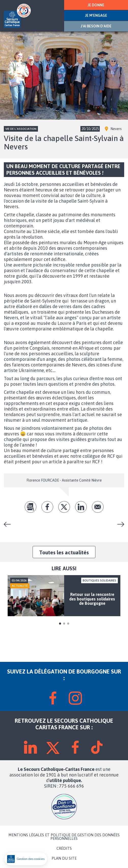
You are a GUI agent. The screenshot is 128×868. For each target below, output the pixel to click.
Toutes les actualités (64, 552)
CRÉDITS (64, 848)
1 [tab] (60, 624)
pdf (31, 507)
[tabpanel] (64, 596)
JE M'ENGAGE (96, 15)
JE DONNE (96, 5)
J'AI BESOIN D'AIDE (96, 26)
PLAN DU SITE (64, 858)
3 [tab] (68, 624)
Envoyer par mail (98, 507)
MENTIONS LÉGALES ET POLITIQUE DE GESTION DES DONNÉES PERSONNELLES (64, 837)
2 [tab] (64, 624)
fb (47, 507)
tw (64, 507)
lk (81, 507)
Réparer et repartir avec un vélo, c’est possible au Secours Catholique (119, 524)
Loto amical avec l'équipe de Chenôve (9, 524)
